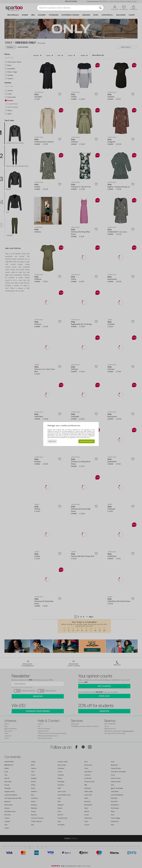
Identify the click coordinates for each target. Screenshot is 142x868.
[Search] (100, 8)
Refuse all (52, 441)
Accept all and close (87, 441)
